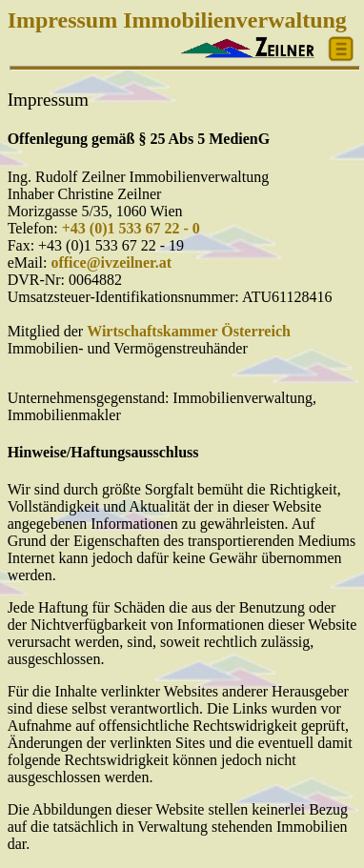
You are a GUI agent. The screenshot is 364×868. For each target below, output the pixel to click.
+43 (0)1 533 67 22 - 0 (131, 228)
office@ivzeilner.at (111, 262)
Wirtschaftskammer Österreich (189, 331)
